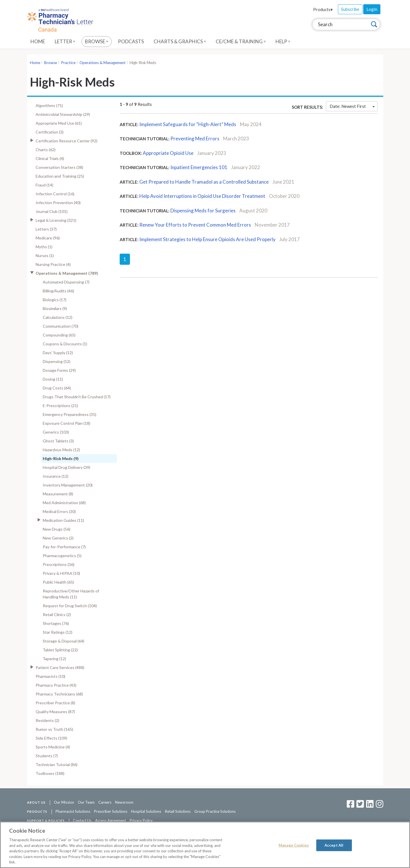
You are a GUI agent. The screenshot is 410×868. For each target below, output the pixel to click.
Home (38, 41)
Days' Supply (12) (58, 353)
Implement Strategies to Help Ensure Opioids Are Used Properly (207, 239)
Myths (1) (44, 247)
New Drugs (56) (57, 529)
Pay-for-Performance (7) (64, 547)
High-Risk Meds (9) (61, 458)
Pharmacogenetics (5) (62, 556)
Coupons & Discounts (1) (65, 344)
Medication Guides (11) (63, 520)
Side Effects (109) (51, 738)
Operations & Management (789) (67, 273)
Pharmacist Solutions (73, 811)
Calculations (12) (58, 317)
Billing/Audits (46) (58, 291)
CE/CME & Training (241, 41)
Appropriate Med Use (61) (59, 123)
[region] (205, 845)
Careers (105, 802)
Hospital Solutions (146, 811)
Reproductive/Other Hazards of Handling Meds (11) (71, 594)
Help (283, 41)
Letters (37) (46, 229)
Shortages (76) (56, 623)
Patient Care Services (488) (60, 667)
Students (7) (47, 756)
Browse (97, 41)
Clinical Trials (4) (50, 158)
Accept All (334, 845)
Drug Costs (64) (57, 388)
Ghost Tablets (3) (58, 441)
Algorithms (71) (49, 105)
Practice (68, 63)
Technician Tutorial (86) (57, 765)
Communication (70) (61, 326)
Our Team (86, 802)
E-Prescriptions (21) (60, 406)
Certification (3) (50, 132)
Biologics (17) (55, 300)
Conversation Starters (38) (59, 167)
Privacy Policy (141, 820)
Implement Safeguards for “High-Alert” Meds (188, 124)
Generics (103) (56, 432)
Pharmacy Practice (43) (56, 685)
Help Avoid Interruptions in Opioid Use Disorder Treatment (202, 196)
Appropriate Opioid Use (168, 153)
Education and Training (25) (60, 176)
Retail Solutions (178, 811)
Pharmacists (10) (50, 676)
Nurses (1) (45, 256)
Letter (65, 41)
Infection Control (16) (55, 194)
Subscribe (350, 9)
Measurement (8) (58, 494)
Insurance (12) (56, 476)
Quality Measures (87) (55, 712)
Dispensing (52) (57, 361)
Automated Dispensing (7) (66, 282)
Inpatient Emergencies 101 (199, 167)
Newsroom (124, 802)
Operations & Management (103, 63)
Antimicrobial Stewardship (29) (63, 114)
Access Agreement (111, 820)
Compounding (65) (59, 335)
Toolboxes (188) (50, 773)
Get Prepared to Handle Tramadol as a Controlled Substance (204, 182)
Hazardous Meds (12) (61, 450)
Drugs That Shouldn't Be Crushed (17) (77, 397)
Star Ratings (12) (58, 632)
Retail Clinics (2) (57, 614)
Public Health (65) (58, 582)
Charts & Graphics (180, 41)
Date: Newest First (352, 106)
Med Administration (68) (64, 503)
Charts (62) (46, 150)
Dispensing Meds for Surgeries (203, 211)
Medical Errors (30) (59, 511)
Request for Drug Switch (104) (70, 606)
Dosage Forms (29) (59, 370)
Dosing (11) (53, 379)
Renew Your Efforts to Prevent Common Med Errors (195, 225)
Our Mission (64, 802)
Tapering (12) (54, 659)
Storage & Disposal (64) (64, 641)
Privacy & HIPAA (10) (61, 573)
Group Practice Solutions (215, 811)
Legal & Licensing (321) (56, 220)
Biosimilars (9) (55, 308)
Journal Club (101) (52, 211)
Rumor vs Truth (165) (54, 729)
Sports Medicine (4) (53, 747)
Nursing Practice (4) (53, 264)
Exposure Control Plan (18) (67, 423)
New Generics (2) (58, 538)
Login (372, 9)
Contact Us (82, 820)
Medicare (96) (48, 238)
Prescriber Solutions (111, 811)
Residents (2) (47, 720)
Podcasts (131, 41)
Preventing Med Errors (195, 138)
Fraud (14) (44, 185)
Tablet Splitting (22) (60, 650)
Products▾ (323, 9)
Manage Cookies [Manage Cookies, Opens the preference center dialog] (294, 845)
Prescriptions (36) (59, 564)
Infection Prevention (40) (58, 203)
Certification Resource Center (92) (67, 141)
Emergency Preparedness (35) (70, 414)
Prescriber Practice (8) (55, 703)
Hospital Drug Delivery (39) (67, 467)
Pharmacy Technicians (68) (59, 694)
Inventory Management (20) (68, 485)
